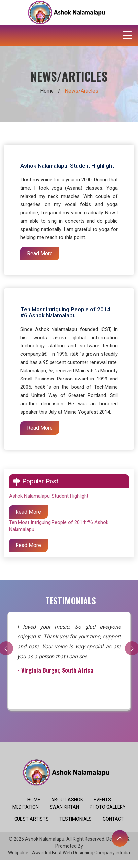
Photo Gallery (108, 807)
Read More (40, 253)
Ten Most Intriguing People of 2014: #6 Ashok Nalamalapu (66, 312)
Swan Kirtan (64, 807)
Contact (113, 819)
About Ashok (67, 800)
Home (47, 91)
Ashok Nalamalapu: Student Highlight (67, 166)
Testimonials (76, 819)
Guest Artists (31, 819)
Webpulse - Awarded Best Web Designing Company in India (69, 853)
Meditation (25, 807)
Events (102, 800)
